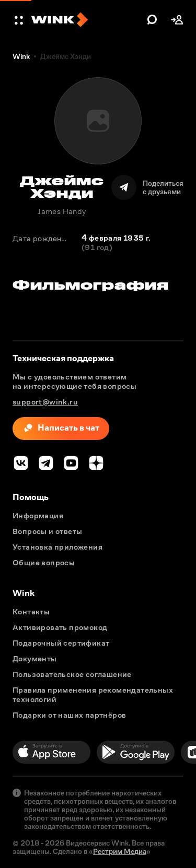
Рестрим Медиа (120, 851)
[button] (20, 20)
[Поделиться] (147, 187)
